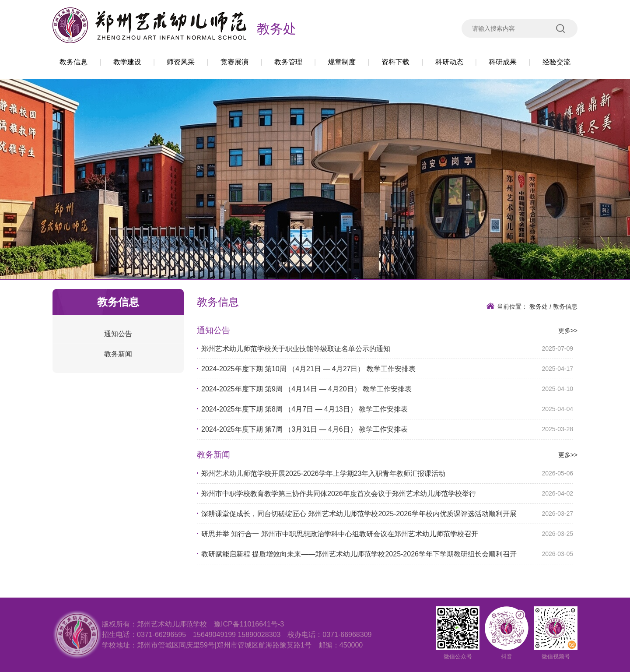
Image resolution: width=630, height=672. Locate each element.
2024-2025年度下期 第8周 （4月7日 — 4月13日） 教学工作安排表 (304, 409)
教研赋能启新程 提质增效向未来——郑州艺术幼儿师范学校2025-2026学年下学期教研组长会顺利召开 (359, 554)
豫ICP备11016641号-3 (249, 624)
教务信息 (73, 62)
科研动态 (449, 62)
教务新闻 (118, 354)
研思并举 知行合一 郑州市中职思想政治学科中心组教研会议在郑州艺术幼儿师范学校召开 (340, 534)
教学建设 (127, 62)
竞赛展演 (234, 62)
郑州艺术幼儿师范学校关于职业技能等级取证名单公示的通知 (296, 349)
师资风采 (181, 62)
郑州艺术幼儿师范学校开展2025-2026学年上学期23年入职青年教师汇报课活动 (323, 473)
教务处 (276, 29)
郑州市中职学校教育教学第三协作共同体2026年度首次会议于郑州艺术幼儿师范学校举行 (339, 494)
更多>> (568, 331)
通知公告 (118, 334)
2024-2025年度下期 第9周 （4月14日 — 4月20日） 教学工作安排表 (306, 389)
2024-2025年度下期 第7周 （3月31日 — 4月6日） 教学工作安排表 (304, 429)
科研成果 (503, 62)
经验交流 (556, 62)
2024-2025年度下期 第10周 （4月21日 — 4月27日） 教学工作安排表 (308, 369)
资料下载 (395, 62)
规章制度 (342, 62)
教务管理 (288, 62)
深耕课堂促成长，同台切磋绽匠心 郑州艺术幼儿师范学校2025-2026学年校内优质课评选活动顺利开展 (359, 514)
